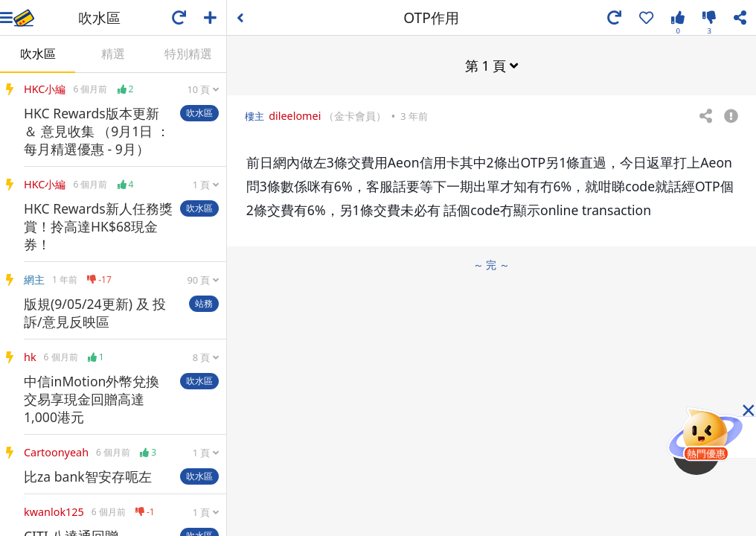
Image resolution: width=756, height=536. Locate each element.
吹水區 (38, 54)
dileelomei (295, 116)
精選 (113, 54)
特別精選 (188, 54)
